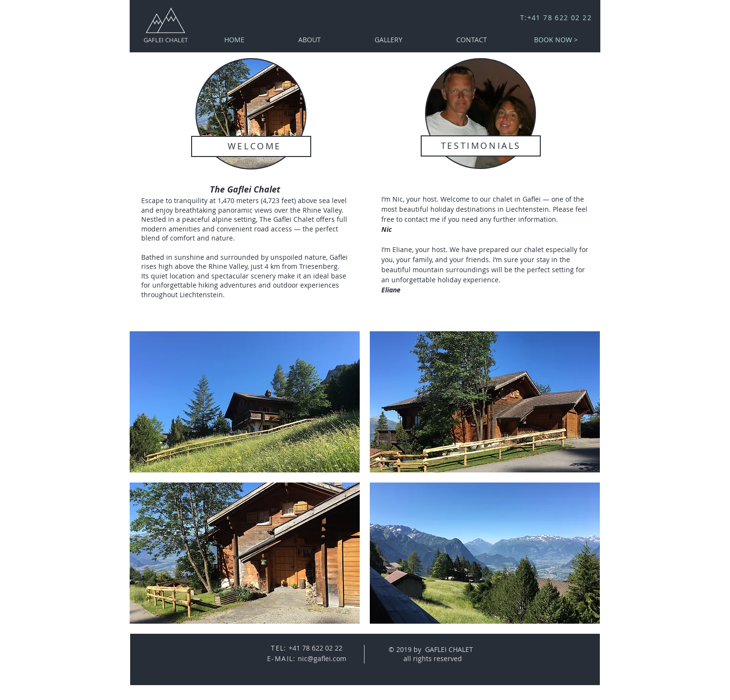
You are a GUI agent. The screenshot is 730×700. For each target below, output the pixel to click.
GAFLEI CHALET (166, 40)
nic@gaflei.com (322, 658)
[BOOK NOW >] (556, 40)
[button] (245, 402)
